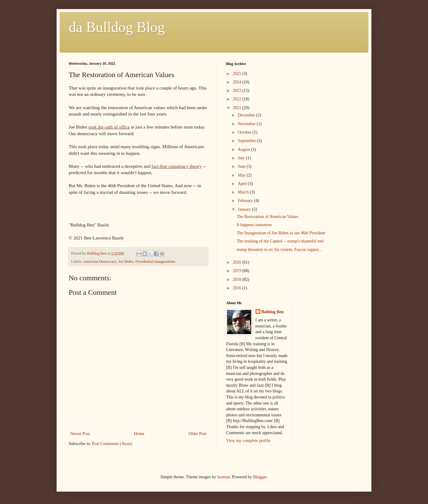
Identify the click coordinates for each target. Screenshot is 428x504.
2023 (238, 91)
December (247, 115)
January (245, 209)
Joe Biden (126, 262)
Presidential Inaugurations (155, 262)
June (242, 166)
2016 (238, 288)
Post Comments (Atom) (112, 444)
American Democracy (100, 262)
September (247, 141)
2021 (238, 108)
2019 (238, 271)
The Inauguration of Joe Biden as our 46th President (281, 233)
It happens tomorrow (254, 225)
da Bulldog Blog (117, 27)
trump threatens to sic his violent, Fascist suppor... (279, 250)
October (245, 132)
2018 (238, 280)
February (246, 201)
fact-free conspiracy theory (177, 166)
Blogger (260, 477)
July (242, 158)
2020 (238, 262)
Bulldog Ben (273, 312)
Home (139, 434)
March (244, 192)
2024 (238, 82)
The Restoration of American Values (267, 217)
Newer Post (80, 434)
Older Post (198, 434)
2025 (238, 74)
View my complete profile (248, 441)
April (243, 184)
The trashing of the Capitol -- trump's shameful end (280, 241)
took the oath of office (109, 127)
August (244, 150)
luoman (223, 477)
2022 (238, 99)
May (242, 175)
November (247, 124)
